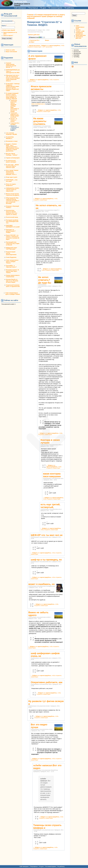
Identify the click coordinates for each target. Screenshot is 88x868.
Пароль (4, 26)
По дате (43, 8)
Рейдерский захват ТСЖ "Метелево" (11, 248)
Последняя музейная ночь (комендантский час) (12, 221)
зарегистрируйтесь (55, 46)
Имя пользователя (7, 21)
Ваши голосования (11, 52)
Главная (30, 15)
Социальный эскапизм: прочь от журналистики (13, 286)
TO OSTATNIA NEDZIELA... (10, 138)
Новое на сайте (10, 50)
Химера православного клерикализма (13, 276)
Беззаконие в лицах (12, 141)
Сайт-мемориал (20, 8)
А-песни (78, 30)
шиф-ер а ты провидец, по (46, 560)
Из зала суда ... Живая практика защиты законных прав (12, 166)
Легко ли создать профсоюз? (11, 185)
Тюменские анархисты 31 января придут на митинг (15, 115)
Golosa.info (21, 2)
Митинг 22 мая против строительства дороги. (13, 195)
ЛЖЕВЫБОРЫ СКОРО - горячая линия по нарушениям (13, 190)
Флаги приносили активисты (41, 88)
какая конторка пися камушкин (52, 475)
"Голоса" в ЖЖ (80, 31)
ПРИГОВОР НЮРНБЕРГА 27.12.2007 (13, 226)
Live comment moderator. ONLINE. (12, 134)
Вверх (46, 40)
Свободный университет (79, 33)
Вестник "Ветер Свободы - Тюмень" (12, 154)
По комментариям (55, 8)
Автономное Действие (79, 37)
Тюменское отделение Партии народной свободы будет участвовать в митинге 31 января (15, 106)
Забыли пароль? (8, 35)
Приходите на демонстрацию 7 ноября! (11, 231)
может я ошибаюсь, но (42, 584)
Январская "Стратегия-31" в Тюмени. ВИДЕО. (15, 128)
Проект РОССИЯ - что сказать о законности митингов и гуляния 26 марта (13, 237)
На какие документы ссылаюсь (40, 121)
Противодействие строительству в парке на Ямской (13, 244)
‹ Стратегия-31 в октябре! (34, 41)
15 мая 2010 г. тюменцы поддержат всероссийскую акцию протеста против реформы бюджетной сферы (13, 87)
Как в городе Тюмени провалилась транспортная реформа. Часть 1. (12, 172)
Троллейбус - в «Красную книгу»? (11, 266)
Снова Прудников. (11, 257)
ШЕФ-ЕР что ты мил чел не (47, 535)
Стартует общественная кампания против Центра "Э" (11, 65)
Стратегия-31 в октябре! (15, 124)
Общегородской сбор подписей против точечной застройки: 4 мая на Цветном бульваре (12, 201)
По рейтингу (69, 8)
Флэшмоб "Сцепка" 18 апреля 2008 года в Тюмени (12, 271)
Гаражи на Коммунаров (13, 158)
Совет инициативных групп (80, 27)
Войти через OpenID (9, 30)
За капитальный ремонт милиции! (11, 161)
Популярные (33, 8)
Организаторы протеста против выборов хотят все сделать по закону (12, 212)
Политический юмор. (12, 217)
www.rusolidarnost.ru (38, 104)
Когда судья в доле (12, 177)
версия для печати (35, 46)
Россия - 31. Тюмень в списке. (14, 120)
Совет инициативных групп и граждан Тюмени (12, 262)
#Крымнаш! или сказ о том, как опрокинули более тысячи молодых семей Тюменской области (13, 78)
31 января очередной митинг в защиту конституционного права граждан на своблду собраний (12, 96)
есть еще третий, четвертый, (50, 506)
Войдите (44, 46)
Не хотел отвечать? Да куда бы (45, 280)
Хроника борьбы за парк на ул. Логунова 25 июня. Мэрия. (12, 281)
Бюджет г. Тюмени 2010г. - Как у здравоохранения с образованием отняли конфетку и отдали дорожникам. (12, 147)
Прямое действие (34, 35)
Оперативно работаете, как (47, 682)
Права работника (81, 35)
